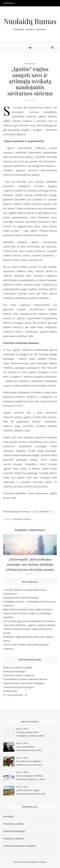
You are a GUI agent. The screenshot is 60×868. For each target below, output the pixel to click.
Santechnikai (10, 691)
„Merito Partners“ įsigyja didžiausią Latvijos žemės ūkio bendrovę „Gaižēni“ (31, 792)
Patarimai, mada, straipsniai (19, 675)
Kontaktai (9, 3)
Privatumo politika (13, 824)
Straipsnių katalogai (14, 831)
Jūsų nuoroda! (15, 695)
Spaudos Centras (22, 519)
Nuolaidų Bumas (30, 21)
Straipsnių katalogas (14, 671)
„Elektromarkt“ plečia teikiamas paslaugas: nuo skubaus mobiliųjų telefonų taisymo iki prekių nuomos (30, 564)
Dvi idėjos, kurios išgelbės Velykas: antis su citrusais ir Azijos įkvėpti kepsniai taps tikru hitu (29, 763)
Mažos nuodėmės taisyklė (18, 667)
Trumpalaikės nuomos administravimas (25, 679)
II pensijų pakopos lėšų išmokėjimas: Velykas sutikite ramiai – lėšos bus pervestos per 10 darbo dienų (30, 734)
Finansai (30, 64)
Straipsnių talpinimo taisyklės (20, 846)
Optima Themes (39, 862)
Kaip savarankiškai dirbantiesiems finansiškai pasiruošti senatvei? (29, 749)
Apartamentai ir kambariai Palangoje (24, 683)
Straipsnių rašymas (14, 838)
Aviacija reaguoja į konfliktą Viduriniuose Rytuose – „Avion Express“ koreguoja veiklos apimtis (31, 778)
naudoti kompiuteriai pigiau (19, 687)
